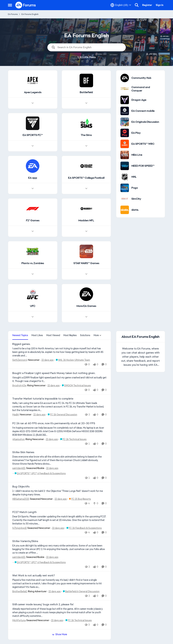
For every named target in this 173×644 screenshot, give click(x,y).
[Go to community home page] (26, 5)
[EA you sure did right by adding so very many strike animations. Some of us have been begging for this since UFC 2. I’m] (59, 549)
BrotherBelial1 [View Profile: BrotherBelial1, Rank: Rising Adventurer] (20, 591)
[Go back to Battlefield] (86, 92)
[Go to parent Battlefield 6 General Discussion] (80, 591)
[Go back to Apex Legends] (33, 92)
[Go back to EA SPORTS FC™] (33, 135)
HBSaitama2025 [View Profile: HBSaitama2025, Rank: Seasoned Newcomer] (21, 499)
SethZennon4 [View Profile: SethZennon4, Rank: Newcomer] (20, 360)
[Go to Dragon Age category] (125, 100)
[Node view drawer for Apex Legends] (33, 103)
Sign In (160, 5)
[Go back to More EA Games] (86, 306)
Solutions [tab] (85, 335)
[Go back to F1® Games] (33, 221)
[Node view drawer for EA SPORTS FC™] (33, 146)
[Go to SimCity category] (125, 199)
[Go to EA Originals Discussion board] (125, 122)
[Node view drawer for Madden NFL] (86, 231)
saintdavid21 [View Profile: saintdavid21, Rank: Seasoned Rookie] (19, 468)
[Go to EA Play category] (125, 133)
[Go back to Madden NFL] (86, 221)
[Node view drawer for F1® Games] (33, 231)
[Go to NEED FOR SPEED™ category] (125, 166)
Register (147, 5)
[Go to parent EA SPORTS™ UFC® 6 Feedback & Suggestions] (39, 473)
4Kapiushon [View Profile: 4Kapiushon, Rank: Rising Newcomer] (19, 439)
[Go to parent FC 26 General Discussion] (62, 415)
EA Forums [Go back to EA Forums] (13, 14)
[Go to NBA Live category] (125, 155)
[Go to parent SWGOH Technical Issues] (76, 386)
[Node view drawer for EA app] (33, 189)
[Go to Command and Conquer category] (125, 89)
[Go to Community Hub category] (125, 78)
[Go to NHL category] (125, 177)
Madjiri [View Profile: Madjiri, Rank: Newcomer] (16, 415)
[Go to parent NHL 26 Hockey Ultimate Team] (72, 360)
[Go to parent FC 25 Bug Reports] (79, 499)
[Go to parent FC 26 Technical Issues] (73, 439)
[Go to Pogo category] (125, 188)
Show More (59, 634)
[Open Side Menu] (10, 5)
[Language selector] (121, 5)
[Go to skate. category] (125, 210)
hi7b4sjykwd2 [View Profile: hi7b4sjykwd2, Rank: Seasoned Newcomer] (20, 528)
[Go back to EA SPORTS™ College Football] (86, 178)
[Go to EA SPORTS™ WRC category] (125, 144)
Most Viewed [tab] (53, 335)
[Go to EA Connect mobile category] (125, 111)
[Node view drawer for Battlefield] (86, 103)
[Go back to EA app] (33, 178)
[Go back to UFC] (33, 306)
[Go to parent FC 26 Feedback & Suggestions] (83, 528)
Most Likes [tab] (37, 335)
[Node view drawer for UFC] (33, 317)
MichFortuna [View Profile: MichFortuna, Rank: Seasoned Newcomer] (19, 620)
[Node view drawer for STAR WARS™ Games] (86, 274)
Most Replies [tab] (70, 335)
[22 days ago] (47, 360)
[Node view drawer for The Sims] (86, 146)
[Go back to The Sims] (86, 135)
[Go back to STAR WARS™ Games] (86, 264)
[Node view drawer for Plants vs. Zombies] (33, 274)
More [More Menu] (97, 335)
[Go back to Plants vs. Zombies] (33, 264)
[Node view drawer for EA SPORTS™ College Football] (86, 189)
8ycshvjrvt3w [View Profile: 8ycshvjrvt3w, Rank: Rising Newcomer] (19, 385)
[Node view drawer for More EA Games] (86, 317)
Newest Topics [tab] (20, 335)
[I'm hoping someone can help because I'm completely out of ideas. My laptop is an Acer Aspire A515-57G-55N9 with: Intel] (59, 431)
